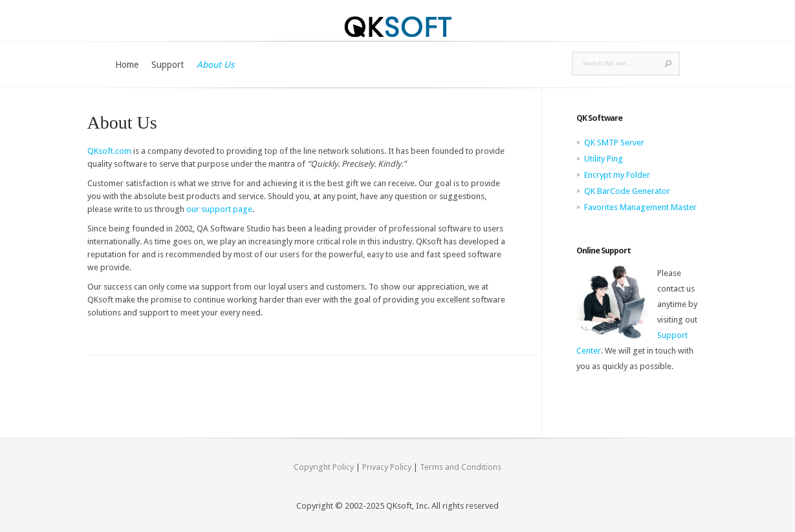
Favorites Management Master (640, 207)
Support (168, 65)
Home (127, 65)
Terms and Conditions (461, 467)
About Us (215, 65)
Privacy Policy (387, 467)
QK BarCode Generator (627, 191)
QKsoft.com (109, 151)
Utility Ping (604, 159)
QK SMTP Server (614, 143)
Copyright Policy (324, 467)
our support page (219, 209)
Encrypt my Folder (617, 175)
